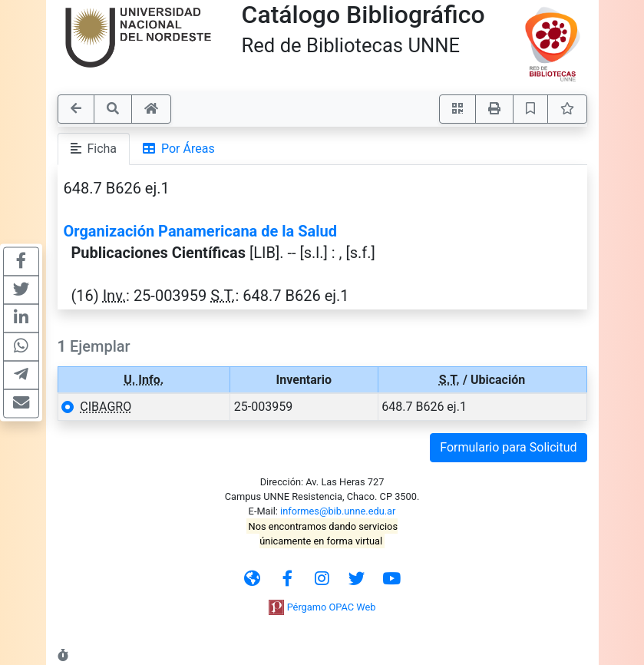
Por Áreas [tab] (179, 149)
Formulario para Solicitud (508, 447)
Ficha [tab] (94, 149)
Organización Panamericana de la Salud (201, 231)
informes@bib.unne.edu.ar (338, 511)
